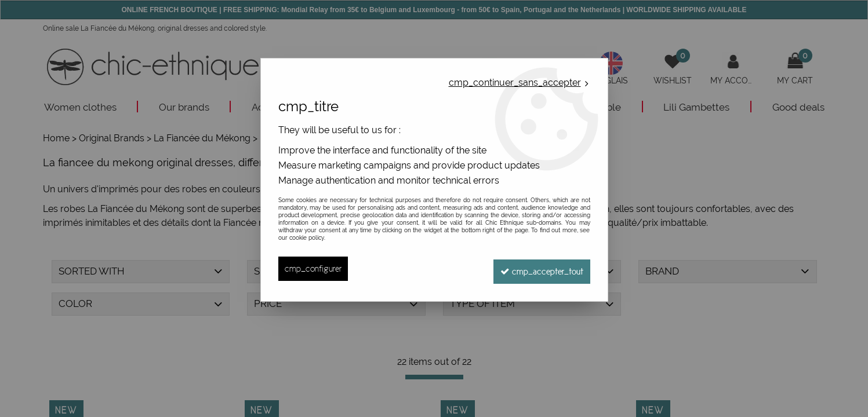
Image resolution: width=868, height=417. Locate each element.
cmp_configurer (313, 268)
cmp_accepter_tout (540, 268)
